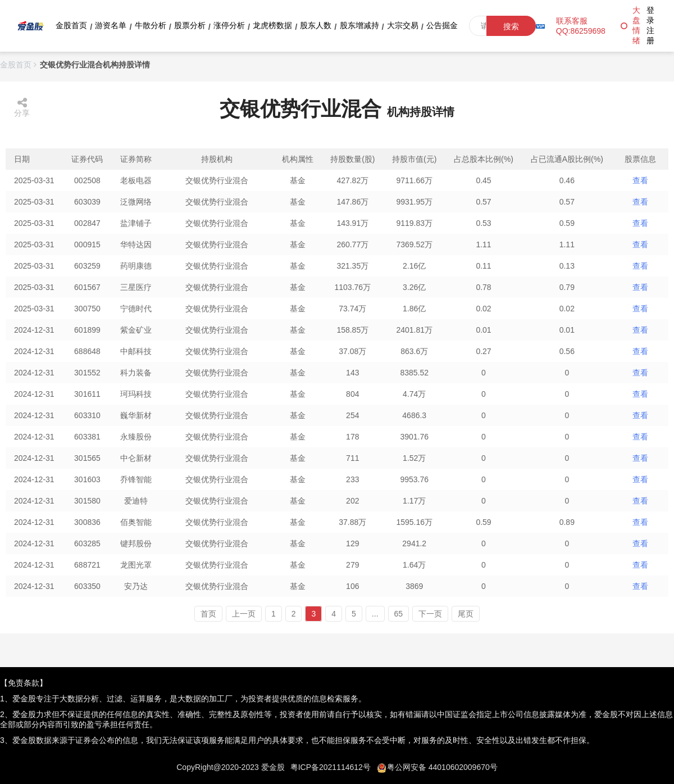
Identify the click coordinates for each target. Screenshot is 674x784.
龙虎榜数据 (272, 25)
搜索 (511, 26)
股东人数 (316, 25)
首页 (208, 614)
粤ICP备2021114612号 (331, 767)
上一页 (244, 614)
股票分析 (190, 25)
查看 (640, 180)
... (375, 614)
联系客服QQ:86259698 (581, 26)
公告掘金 (442, 25)
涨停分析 (229, 25)
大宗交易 (403, 25)
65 (399, 614)
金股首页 (71, 25)
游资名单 (111, 25)
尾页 (466, 614)
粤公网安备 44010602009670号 (442, 767)
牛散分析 (151, 25)
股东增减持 (359, 25)
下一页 (430, 614)
